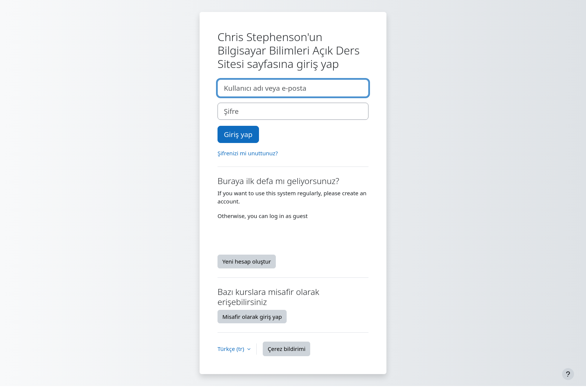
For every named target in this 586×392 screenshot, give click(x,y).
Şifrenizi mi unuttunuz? (248, 153)
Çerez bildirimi (286, 349)
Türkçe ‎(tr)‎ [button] (232, 349)
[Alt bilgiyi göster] (568, 374)
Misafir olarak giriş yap (252, 317)
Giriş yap (238, 134)
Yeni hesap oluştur (247, 261)
